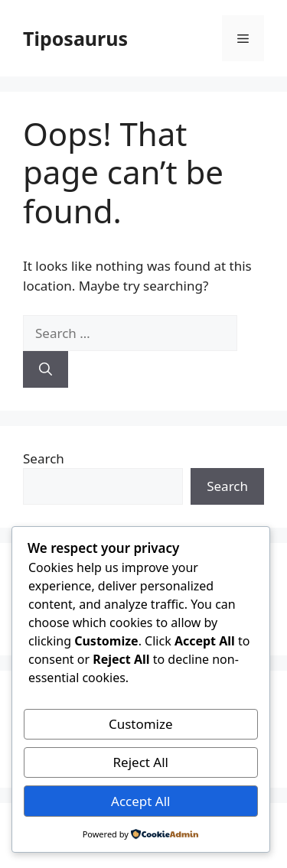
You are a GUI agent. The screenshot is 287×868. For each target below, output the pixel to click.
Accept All (140, 801)
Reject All (141, 762)
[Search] (46, 369)
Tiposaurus (75, 38)
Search (44, 458)
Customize (141, 724)
